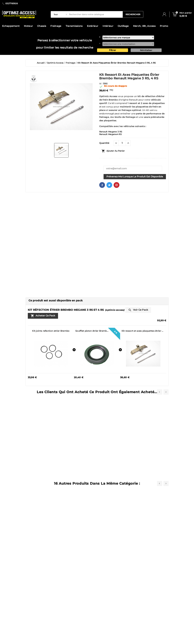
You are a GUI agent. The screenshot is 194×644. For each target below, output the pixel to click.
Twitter (109, 185)
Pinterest (117, 185)
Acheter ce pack (43, 316)
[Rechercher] (95, 14)
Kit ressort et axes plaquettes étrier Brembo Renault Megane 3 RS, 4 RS (143, 331)
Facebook (102, 185)
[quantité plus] (128, 143)
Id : (101, 84)
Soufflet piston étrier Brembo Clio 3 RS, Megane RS (92, 331)
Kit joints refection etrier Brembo (51, 331)
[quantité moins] (116, 143)
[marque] (128, 38)
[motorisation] (128, 44)
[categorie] (60, 14)
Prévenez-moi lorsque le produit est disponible (135, 177)
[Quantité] (122, 143)
